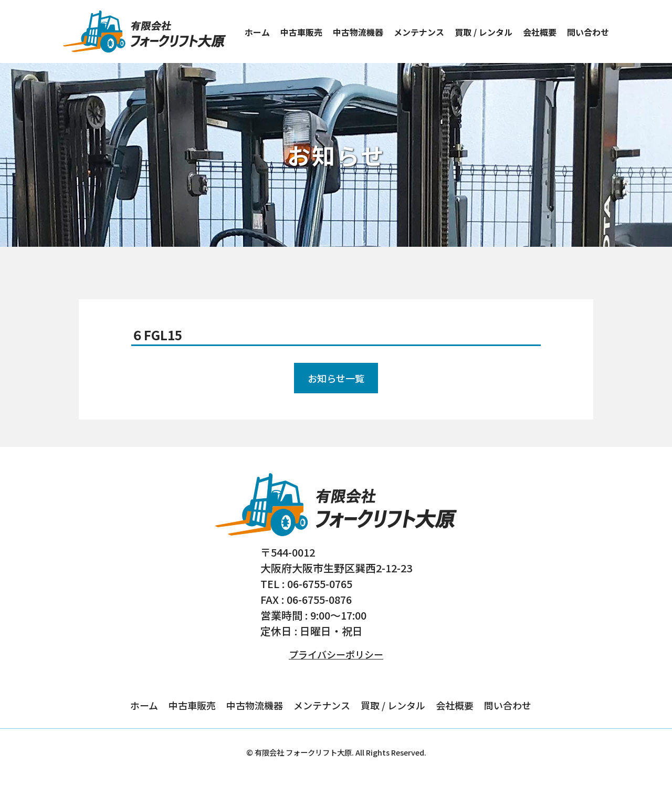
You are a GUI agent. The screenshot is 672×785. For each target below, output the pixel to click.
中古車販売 (301, 32)
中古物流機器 (358, 32)
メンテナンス (419, 32)
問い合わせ (588, 32)
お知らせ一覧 (336, 378)
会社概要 (540, 32)
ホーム (257, 32)
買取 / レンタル (484, 32)
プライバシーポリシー (336, 654)
